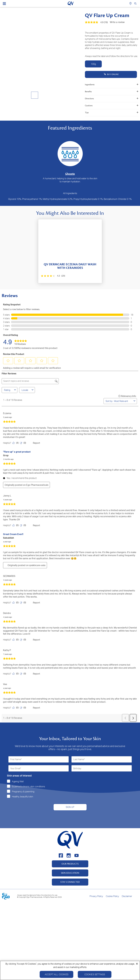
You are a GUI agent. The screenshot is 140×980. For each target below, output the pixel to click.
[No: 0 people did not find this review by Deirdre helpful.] (24, 640)
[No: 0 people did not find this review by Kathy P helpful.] (24, 674)
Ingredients (112, 85)
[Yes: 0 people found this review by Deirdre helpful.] (16, 640)
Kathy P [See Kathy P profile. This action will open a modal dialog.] (7, 650)
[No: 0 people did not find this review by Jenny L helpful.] (24, 525)
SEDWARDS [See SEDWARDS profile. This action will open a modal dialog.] (9, 576)
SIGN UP (70, 807)
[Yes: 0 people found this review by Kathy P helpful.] (16, 674)
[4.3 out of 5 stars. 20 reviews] (53, 276)
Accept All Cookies (57, 975)
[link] (21, 342)
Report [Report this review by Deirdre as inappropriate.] (37, 640)
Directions (112, 99)
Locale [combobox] (28, 390)
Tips (112, 113)
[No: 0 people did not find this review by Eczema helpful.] (24, 443)
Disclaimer (127, 896)
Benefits (112, 92)
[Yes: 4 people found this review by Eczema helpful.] (16, 443)
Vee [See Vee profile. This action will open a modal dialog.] (5, 684)
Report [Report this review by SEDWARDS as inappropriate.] (37, 603)
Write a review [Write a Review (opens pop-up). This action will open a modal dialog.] (117, 22)
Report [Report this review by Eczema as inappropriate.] (37, 443)
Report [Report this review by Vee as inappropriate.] (37, 708)
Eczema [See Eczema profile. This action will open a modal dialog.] (7, 413)
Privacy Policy (96, 896)
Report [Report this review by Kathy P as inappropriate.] (37, 674)
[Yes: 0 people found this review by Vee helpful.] (16, 708)
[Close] (137, 965)
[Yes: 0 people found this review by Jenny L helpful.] (16, 525)
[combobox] (123, 401)
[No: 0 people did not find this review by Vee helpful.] (24, 708)
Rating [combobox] (10, 390)
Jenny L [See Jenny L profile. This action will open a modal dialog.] (7, 496)
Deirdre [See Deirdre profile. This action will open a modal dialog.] (7, 613)
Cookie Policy (112, 896)
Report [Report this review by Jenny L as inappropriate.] (37, 525)
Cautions (112, 106)
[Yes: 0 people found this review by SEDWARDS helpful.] (16, 603)
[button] (8, 361)
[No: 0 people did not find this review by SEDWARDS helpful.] (24, 603)
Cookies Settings (95, 975)
